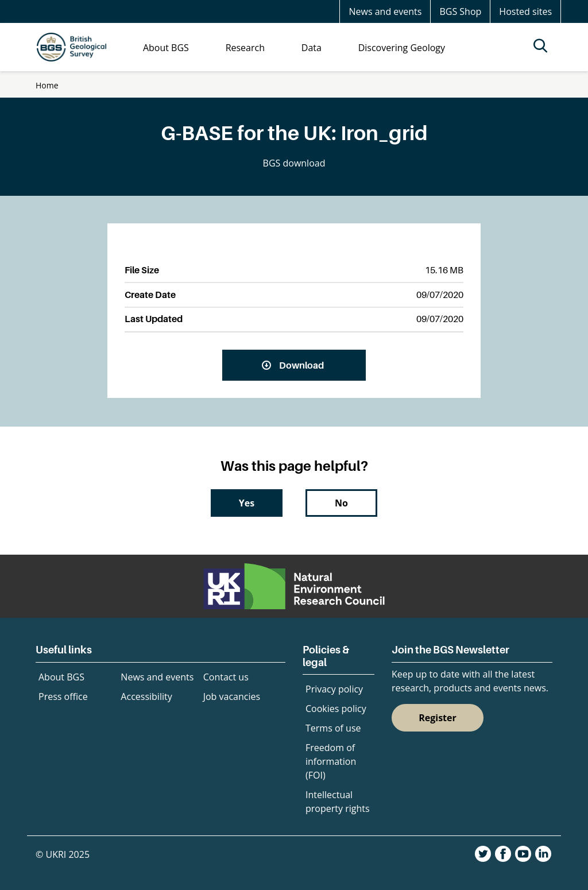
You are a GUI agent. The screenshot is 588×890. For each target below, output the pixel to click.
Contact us (226, 677)
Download (301, 365)
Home (47, 85)
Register (438, 718)
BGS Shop (460, 11)
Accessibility (146, 696)
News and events (385, 11)
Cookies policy (336, 709)
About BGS (61, 677)
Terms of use (333, 728)
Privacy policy (334, 689)
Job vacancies (232, 696)
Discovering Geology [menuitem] (402, 48)
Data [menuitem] (312, 48)
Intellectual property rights (338, 802)
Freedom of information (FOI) (331, 761)
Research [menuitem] (245, 48)
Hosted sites (525, 11)
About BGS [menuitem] (166, 48)
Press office (63, 696)
